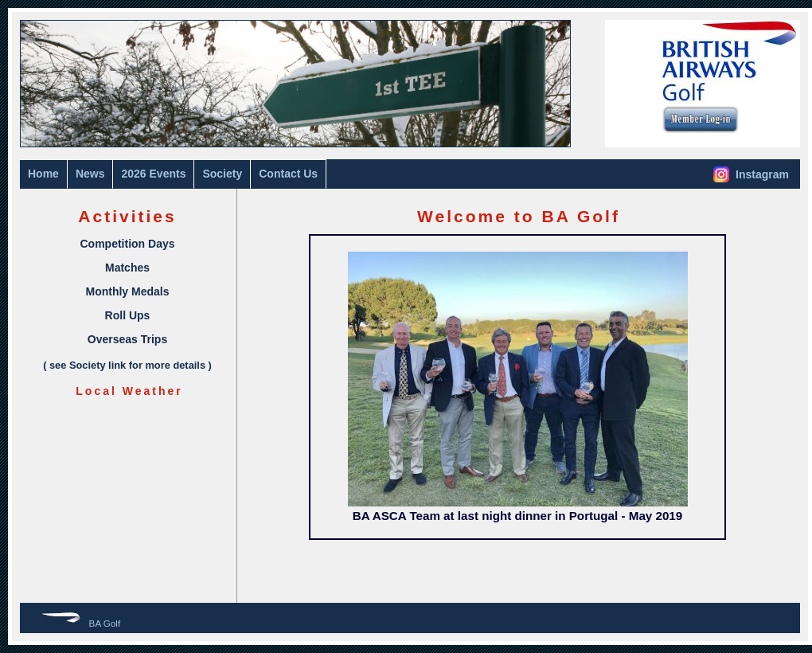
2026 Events (153, 174)
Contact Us (288, 174)
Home (43, 174)
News (90, 174)
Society (222, 174)
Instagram (751, 174)
